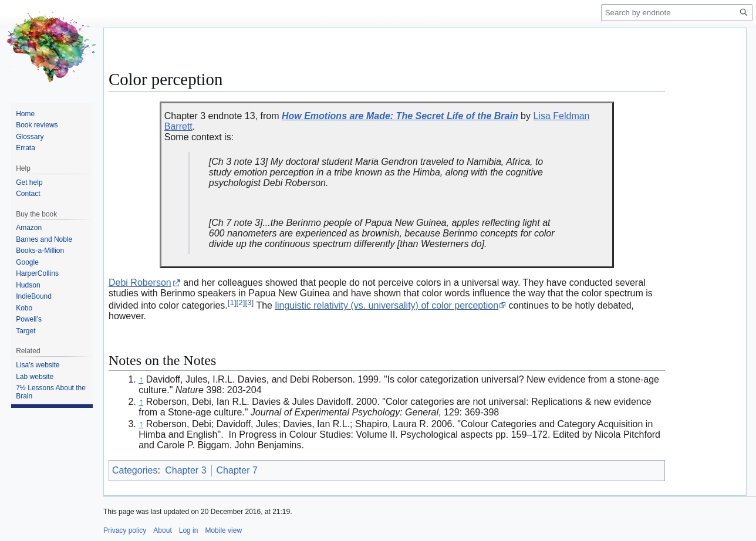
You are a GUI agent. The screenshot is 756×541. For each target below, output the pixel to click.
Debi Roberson (140, 283)
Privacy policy (125, 530)
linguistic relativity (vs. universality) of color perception (387, 305)
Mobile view (223, 530)
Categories (135, 470)
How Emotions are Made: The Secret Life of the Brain (400, 116)
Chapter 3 (185, 470)
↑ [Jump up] (141, 379)
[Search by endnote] (677, 13)
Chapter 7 (237, 470)
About (162, 530)
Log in (189, 530)
